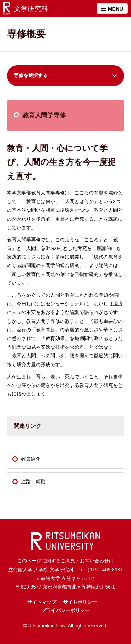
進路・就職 (33, 482)
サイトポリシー (80, 602)
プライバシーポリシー (65, 610)
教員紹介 (31, 459)
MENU (112, 9)
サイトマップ (42, 602)
